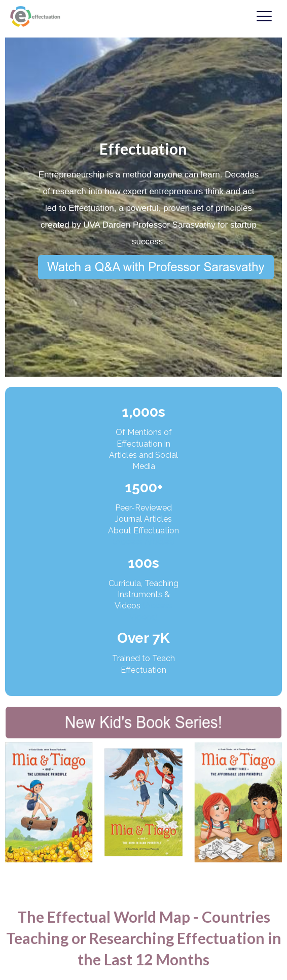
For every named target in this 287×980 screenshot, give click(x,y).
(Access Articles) (144, 542)
